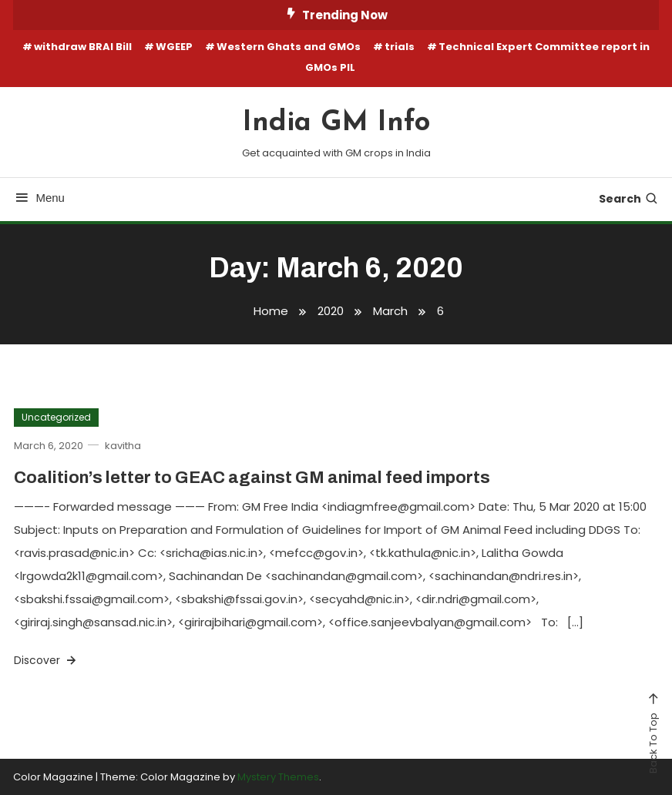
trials (400, 47)
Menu (39, 198)
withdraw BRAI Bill (83, 47)
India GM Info (336, 123)
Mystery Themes (278, 777)
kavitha (123, 446)
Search (629, 199)
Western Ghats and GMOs (289, 47)
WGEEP (174, 47)
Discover (46, 660)
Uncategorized (56, 417)
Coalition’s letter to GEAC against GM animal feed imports (252, 478)
